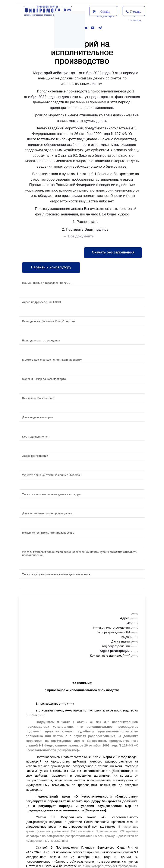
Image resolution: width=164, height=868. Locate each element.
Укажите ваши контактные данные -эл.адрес (52, 494)
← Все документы (79, 236)
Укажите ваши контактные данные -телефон (52, 475)
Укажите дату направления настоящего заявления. (56, 575)
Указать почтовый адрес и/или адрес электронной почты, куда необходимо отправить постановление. (80, 554)
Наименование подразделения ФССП (47, 283)
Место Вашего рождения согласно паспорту (52, 360)
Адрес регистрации (35, 456)
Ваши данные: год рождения (41, 341)
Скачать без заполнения (113, 252)
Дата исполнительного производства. (48, 514)
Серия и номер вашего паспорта (44, 379)
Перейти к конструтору (51, 267)
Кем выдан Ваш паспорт (39, 398)
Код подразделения (35, 437)
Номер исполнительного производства (48, 533)
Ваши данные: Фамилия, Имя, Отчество (49, 321)
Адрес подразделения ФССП (42, 302)
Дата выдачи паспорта (37, 418)
